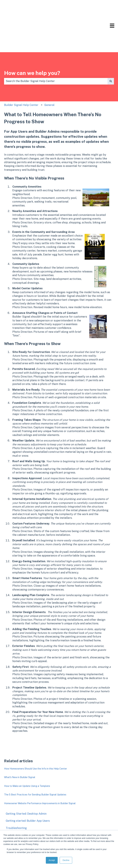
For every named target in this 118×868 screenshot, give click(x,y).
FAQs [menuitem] (9, 812)
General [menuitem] (11, 805)
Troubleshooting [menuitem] (16, 798)
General (49, 75)
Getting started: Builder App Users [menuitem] (28, 791)
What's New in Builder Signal (20, 747)
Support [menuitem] (11, 820)
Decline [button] (66, 860)
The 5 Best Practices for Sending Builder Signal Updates (35, 765)
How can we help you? (32, 43)
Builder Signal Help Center (21, 75)
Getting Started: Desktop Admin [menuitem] (26, 784)
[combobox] (56, 51)
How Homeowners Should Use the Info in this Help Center (36, 739)
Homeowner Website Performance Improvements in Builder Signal (40, 774)
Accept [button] (52, 860)
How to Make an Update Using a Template (27, 756)
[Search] (111, 51)
